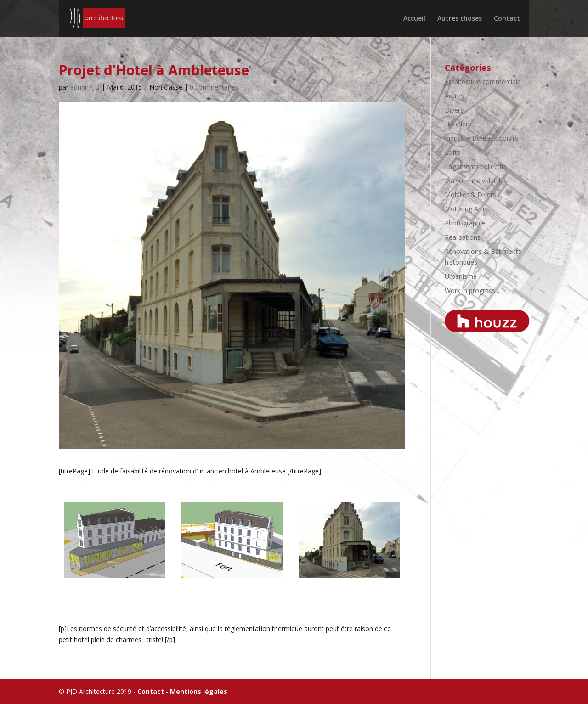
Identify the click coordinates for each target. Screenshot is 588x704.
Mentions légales (199, 691)
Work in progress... (472, 290)
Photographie (465, 223)
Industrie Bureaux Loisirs (481, 138)
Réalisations (463, 237)
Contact (507, 19)
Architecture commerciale (483, 82)
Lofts (452, 152)
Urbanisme (461, 276)
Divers (454, 110)
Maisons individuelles (476, 181)
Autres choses (460, 19)
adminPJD (85, 87)
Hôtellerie (459, 124)
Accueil (414, 19)
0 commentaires (214, 87)
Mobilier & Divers (470, 194)
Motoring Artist (467, 209)
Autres (454, 96)
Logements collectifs (476, 166)
